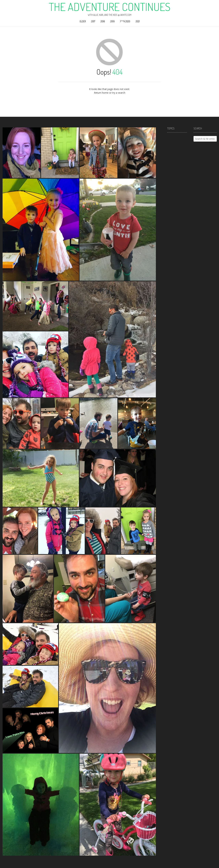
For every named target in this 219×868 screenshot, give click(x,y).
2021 (138, 21)
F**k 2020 (125, 21)
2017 (93, 21)
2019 (112, 21)
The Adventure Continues (110, 7)
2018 (103, 21)
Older (83, 21)
